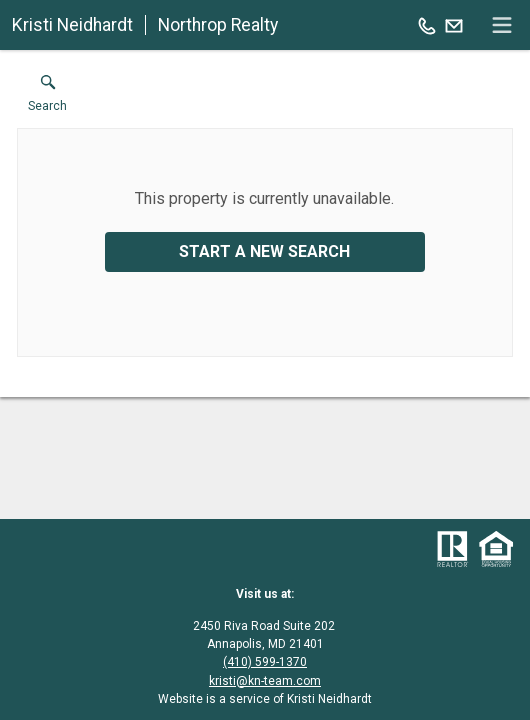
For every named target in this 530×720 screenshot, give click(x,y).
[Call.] (427, 25)
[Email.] (454, 25)
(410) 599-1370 (265, 662)
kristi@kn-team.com (265, 681)
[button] (47, 98)
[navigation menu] (502, 25)
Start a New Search (264, 251)
